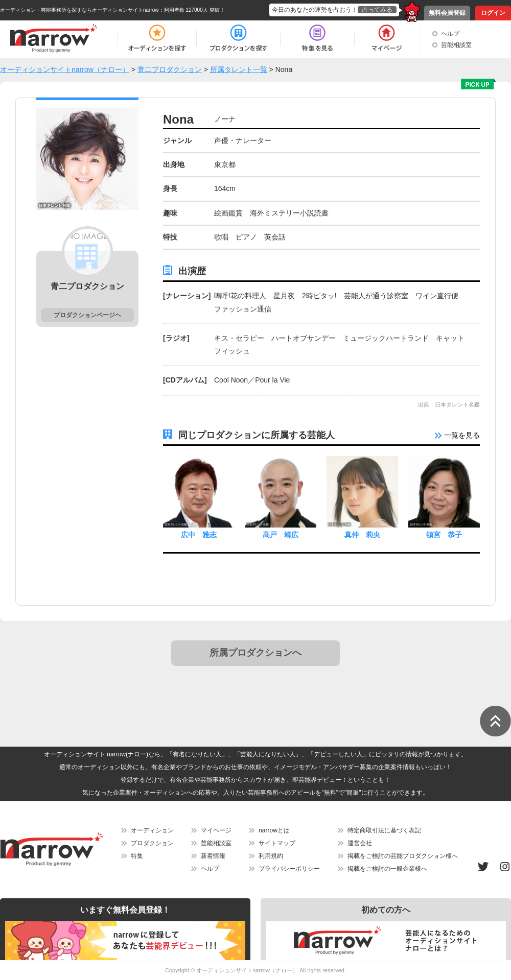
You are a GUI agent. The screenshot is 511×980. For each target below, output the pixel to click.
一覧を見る (457, 435)
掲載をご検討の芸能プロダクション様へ (403, 856)
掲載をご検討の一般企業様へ (387, 869)
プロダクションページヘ (87, 315)
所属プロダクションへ (255, 653)
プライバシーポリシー (289, 869)
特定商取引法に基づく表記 (384, 830)
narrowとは (274, 830)
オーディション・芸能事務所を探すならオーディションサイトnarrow (79, 10)
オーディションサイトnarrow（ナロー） (247, 970)
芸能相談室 (456, 45)
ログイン (493, 13)
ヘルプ (450, 34)
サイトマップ (277, 843)
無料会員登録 (447, 13)
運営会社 (360, 843)
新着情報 (213, 856)
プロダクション (152, 843)
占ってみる (377, 10)
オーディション (152, 830)
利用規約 (271, 856)
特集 (137, 856)
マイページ (216, 830)
